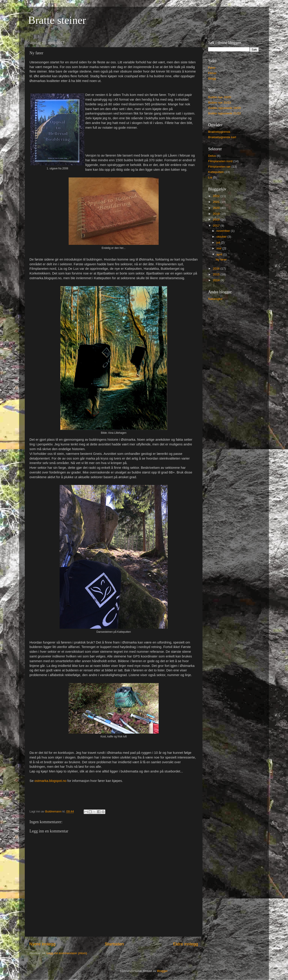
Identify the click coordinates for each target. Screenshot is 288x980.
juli (219, 242)
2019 (217, 214)
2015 (217, 274)
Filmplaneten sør (219, 167)
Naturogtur (215, 299)
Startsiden (114, 944)
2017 (217, 226)
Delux (212, 156)
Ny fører (221, 260)
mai (219, 248)
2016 (217, 269)
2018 (217, 220)
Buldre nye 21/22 (220, 103)
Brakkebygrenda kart (222, 137)
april (220, 254)
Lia (210, 177)
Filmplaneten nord (220, 161)
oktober (222, 237)
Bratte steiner (57, 20)
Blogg (212, 79)
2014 (217, 280)
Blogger (162, 971)
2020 (217, 208)
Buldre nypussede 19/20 (225, 108)
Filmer (212, 73)
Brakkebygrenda (219, 132)
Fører (212, 68)
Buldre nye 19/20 (220, 97)
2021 (217, 202)
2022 (217, 196)
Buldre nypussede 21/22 (225, 113)
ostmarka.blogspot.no (50, 781)
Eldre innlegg (186, 944)
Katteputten (216, 172)
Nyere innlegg (42, 944)
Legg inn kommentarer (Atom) (67, 953)
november (224, 231)
